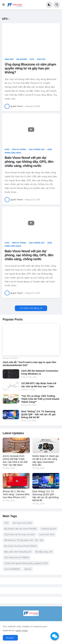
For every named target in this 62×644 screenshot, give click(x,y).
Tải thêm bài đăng (30, 308)
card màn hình (47, 534)
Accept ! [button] (10, 638)
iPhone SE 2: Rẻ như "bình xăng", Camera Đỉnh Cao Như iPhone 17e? (16, 494)
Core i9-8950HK (12, 569)
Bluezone (22, 59)
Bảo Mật (10, 59)
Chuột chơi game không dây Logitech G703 (26, 563)
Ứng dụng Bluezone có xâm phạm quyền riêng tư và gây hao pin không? (30, 68)
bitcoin (28, 569)
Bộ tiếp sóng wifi (44, 552)
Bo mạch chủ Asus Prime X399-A (21, 546)
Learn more (22, 630)
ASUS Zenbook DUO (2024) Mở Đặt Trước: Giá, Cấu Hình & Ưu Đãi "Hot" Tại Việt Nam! (15, 461)
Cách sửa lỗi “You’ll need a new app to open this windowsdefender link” (29, 364)
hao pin (42, 59)
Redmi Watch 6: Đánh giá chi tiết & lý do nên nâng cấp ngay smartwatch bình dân (46, 461)
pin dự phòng (20, 150)
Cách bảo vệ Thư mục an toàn (20, 534)
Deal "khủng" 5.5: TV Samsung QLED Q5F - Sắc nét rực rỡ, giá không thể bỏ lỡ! (38, 414)
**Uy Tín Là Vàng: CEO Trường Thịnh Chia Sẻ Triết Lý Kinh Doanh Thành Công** (40, 399)
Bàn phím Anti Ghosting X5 (18, 552)
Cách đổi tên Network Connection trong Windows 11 (40, 372)
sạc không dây (37, 150)
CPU (7, 523)
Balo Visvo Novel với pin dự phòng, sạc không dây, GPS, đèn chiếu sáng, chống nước (29, 162)
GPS (32, 59)
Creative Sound (49, 529)
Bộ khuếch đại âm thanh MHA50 (21, 529)
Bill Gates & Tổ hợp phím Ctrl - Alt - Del (24, 540)
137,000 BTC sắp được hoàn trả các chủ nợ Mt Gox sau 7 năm (39, 385)
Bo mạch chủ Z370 (22, 523)
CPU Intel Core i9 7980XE (17, 557)
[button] (4, 5)
